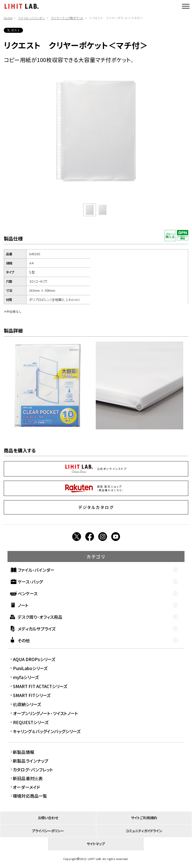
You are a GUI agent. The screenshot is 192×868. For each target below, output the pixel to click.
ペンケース (28, 593)
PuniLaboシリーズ (30, 668)
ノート (23, 605)
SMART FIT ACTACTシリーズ (40, 686)
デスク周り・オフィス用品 (40, 617)
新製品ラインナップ (31, 761)
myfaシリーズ (26, 677)
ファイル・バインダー (31, 18)
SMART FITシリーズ (32, 695)
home (8, 18)
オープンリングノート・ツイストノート (45, 713)
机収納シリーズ (27, 704)
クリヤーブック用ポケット (67, 18)
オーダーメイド (26, 787)
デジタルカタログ (96, 507)
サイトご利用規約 (144, 818)
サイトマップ (96, 844)
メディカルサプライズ (37, 629)
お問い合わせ (48, 818)
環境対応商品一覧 (30, 796)
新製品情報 (23, 752)
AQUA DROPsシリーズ (34, 659)
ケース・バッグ (30, 582)
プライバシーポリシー (48, 831)
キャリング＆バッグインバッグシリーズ (47, 731)
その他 (24, 640)
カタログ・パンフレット (33, 770)
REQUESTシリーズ (31, 722)
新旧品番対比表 (28, 778)
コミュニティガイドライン (144, 831)
